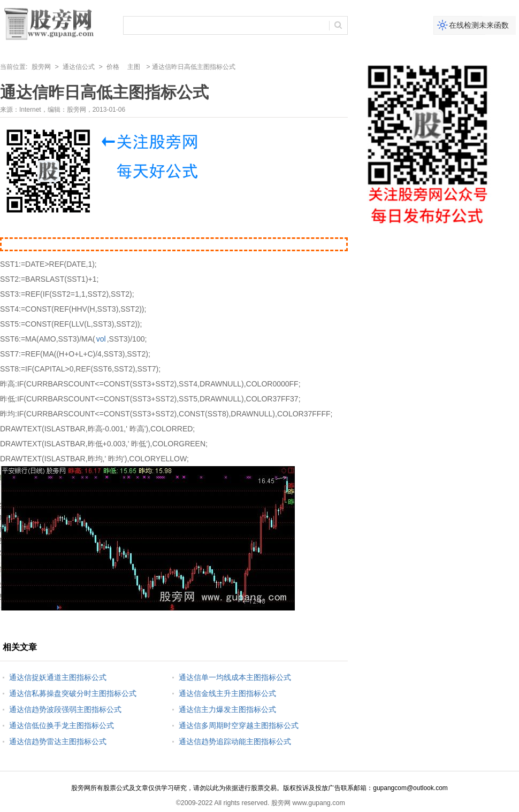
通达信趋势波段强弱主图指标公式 (65, 709)
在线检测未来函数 (479, 25)
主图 (134, 67)
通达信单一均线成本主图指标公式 (235, 677)
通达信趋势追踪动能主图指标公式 (235, 741)
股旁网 (41, 67)
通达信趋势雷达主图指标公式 (58, 741)
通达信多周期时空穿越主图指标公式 (239, 725)
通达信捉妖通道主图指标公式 (58, 677)
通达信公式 (79, 67)
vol (101, 339)
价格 (113, 67)
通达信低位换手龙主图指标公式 (62, 725)
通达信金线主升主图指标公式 (227, 693)
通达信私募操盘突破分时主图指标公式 (73, 693)
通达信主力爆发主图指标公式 (227, 709)
